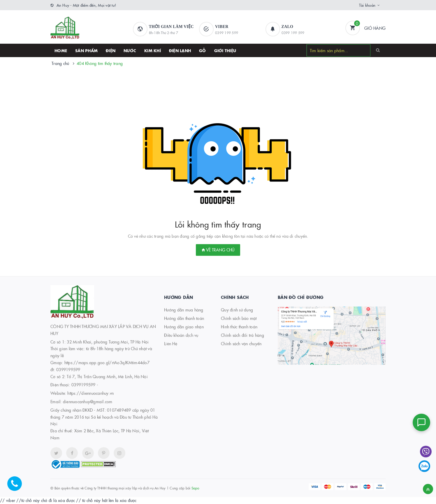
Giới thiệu (225, 50)
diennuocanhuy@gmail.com (88, 401)
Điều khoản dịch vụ (181, 335)
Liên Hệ (171, 343)
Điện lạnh (180, 50)
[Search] (378, 50)
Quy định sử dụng (237, 310)
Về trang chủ (218, 250)
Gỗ (203, 50)
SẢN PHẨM (86, 50)
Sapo (195, 488)
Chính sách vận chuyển (241, 343)
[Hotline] (17, 487)
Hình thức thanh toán (239, 327)
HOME (61, 50)
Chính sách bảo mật (239, 318)
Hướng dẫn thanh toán (184, 318)
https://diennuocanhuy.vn (90, 393)
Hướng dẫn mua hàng (184, 310)
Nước (130, 50)
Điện (111, 50)
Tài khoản (367, 5)
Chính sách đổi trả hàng (242, 335)
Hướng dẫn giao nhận (184, 327)
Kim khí (153, 50)
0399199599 (83, 385)
